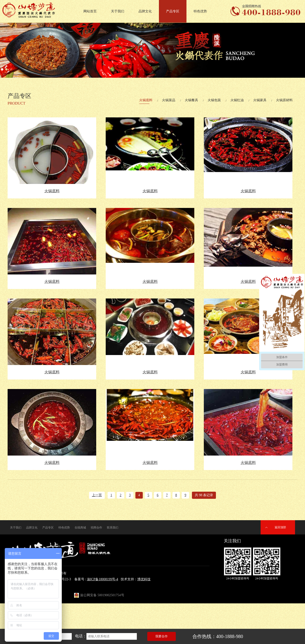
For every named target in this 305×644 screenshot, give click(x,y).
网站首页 (90, 11)
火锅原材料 (284, 100)
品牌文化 (145, 11)
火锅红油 (237, 100)
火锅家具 (260, 100)
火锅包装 (214, 100)
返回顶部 (280, 527)
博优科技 (144, 579)
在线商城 (80, 528)
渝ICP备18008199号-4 (102, 579)
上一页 (97, 495)
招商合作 (96, 528)
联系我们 (113, 528)
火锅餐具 (191, 100)
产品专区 (173, 11)
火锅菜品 (169, 100)
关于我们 (118, 11)
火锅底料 (146, 100)
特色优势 (200, 11)
